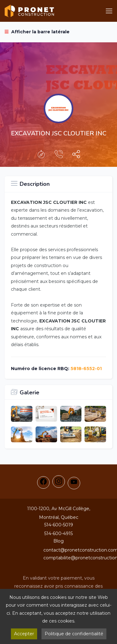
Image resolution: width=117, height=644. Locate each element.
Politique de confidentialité (74, 634)
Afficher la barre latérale (37, 32)
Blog (58, 541)
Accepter (24, 634)
